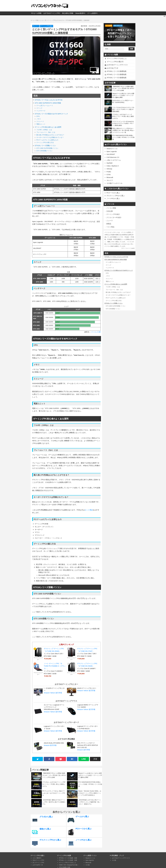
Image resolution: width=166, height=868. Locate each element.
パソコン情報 (111, 208)
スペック (39, 108)
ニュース (110, 220)
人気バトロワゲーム (114, 160)
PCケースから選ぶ (113, 193)
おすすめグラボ (113, 68)
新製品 (109, 223)
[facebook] (49, 759)
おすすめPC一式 (38, 865)
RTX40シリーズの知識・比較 (68, 860)
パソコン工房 (96, 332)
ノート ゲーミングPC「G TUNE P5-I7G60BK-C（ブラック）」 (55, 666)
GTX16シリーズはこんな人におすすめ (49, 100)
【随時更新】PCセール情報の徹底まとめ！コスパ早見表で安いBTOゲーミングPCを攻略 (54, 775)
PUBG (109, 172)
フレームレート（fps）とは (46, 132)
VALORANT (111, 154)
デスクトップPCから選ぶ (116, 196)
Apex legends (90, 860)
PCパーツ (36, 26)
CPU (38, 116)
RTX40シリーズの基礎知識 (117, 74)
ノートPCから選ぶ (113, 198)
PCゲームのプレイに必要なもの (47, 140)
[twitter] (38, 759)
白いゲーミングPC (38, 863)
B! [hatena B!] (72, 759)
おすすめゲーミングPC (52, 13)
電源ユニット (41, 124)
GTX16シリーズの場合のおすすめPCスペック (51, 114)
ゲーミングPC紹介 (47, 26)
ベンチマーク (41, 111)
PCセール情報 (36, 13)
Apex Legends (112, 151)
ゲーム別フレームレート (45, 106)
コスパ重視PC (37, 858)
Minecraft (110, 177)
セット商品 (89, 510)
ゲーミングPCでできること (117, 58)
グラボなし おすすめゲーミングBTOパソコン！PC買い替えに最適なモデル (54, 784)
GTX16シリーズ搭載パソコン (45, 146)
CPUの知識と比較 (65, 867)
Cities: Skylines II (113, 166)
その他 (87, 865)
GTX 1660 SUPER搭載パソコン (47, 148)
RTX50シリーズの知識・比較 (68, 858)
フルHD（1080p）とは (44, 130)
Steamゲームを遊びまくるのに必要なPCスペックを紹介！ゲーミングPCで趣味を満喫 (90, 775)
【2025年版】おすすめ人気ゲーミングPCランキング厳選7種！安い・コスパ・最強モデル (90, 802)
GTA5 (109, 175)
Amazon (47, 693)
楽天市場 (59, 693)
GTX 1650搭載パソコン (45, 151)
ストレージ (40, 121)
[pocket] (61, 759)
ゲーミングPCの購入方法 (45, 142)
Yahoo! (53, 693)
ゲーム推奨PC (93, 13)
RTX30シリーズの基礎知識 (117, 78)
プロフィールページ (126, 248)
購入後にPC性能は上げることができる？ (50, 135)
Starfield (109, 163)
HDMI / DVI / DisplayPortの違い (69, 865)
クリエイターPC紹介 (114, 217)
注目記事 (110, 211)
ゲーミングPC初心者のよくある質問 (48, 127)
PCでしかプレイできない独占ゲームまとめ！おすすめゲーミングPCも (54, 793)
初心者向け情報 (68, 13)
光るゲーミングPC (38, 860)
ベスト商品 (110, 227)
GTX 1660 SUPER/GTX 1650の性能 (48, 103)
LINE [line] (84, 759)
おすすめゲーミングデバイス (117, 65)
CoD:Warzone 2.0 (113, 157)
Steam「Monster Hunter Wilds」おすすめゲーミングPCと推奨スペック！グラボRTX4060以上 (90, 793)
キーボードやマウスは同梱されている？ (50, 137)
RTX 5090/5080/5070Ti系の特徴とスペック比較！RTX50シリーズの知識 (90, 784)
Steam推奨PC (80, 13)
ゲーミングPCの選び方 (115, 62)
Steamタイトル (112, 149)
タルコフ (110, 180)
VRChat (109, 169)
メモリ (39, 119)
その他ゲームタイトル (114, 183)
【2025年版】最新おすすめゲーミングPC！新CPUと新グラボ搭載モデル (54, 802)
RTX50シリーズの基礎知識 (117, 71)
